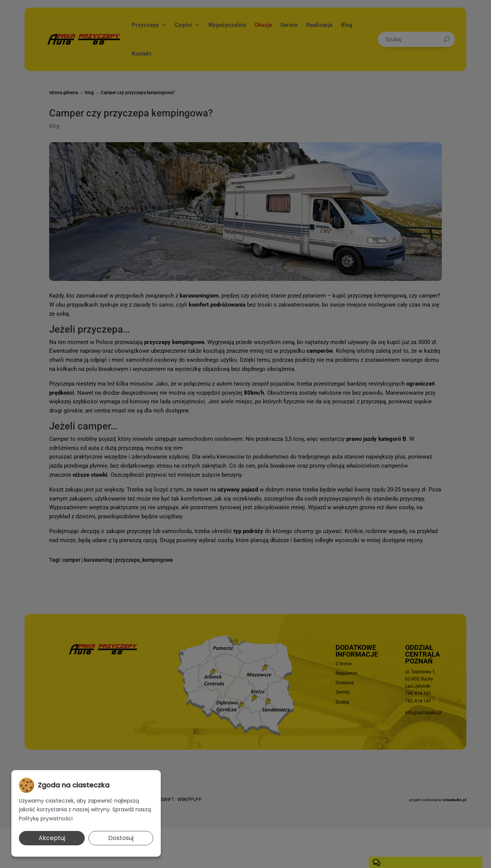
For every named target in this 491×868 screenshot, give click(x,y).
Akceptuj (52, 838)
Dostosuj (121, 838)
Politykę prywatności (46, 818)
